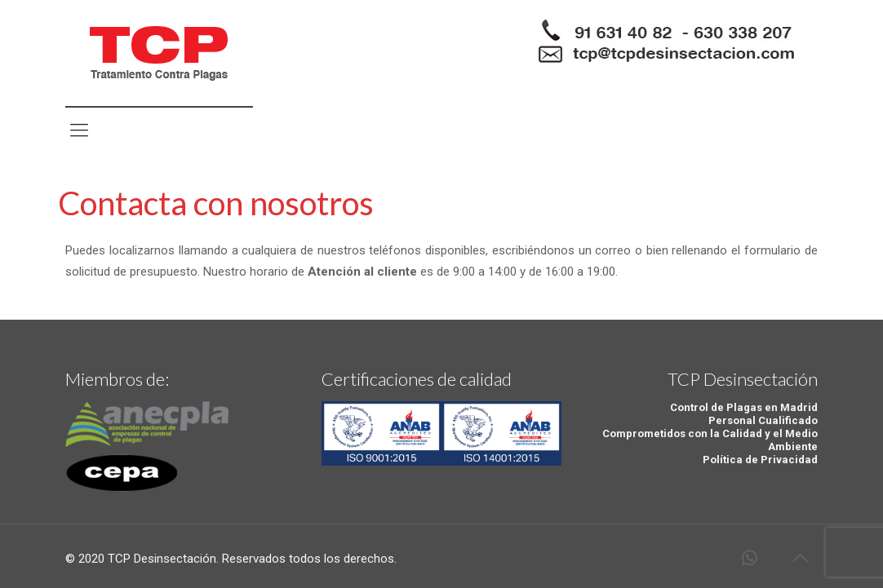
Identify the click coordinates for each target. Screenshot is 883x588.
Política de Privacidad (760, 460)
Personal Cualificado (763, 420)
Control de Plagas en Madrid (744, 407)
